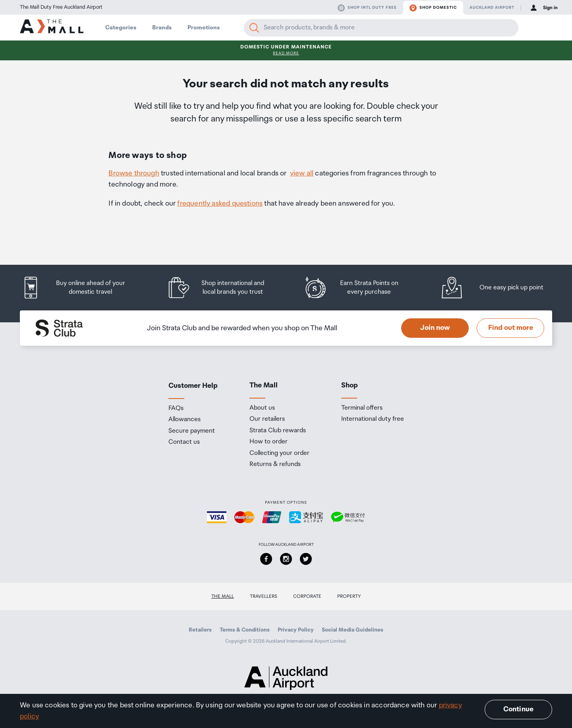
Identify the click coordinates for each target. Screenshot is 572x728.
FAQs (176, 408)
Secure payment (192, 431)
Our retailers (267, 419)
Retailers (200, 630)
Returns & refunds (275, 464)
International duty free (373, 419)
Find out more (511, 328)
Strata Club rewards (278, 431)
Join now (435, 328)
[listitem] (81, 288)
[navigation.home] (52, 27)
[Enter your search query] (381, 28)
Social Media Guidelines (353, 630)
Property (349, 596)
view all (302, 173)
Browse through (134, 173)
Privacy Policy (296, 630)
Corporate (307, 596)
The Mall (223, 596)
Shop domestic (433, 8)
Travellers (264, 596)
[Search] (254, 28)
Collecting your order (279, 453)
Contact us (184, 442)
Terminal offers (362, 408)
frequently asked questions (220, 204)
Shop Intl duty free (367, 8)
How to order (269, 442)
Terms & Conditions (245, 630)
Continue (518, 709)
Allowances (185, 420)
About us (262, 408)
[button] (533, 28)
